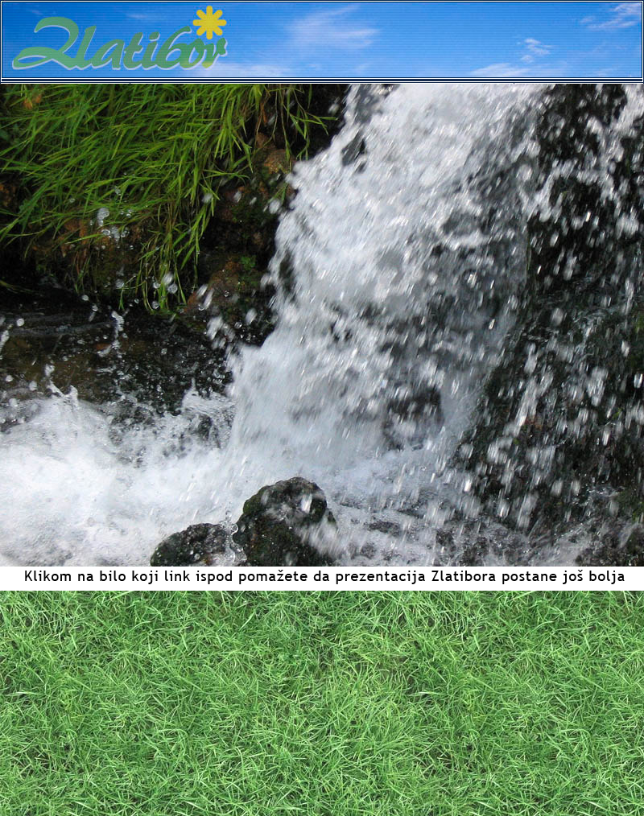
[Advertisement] (322, 703)
